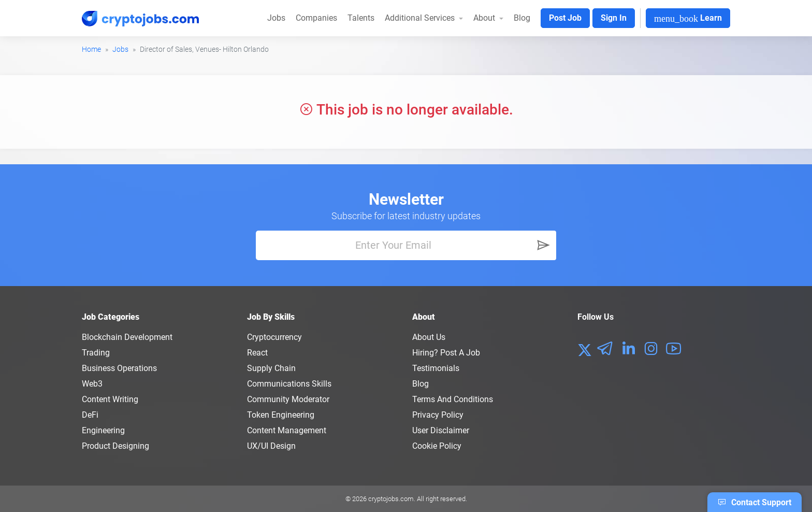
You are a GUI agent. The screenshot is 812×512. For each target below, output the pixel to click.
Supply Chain (271, 368)
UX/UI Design (271, 446)
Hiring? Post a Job (446, 353)
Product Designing (115, 446)
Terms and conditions (453, 399)
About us (429, 337)
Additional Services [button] (421, 18)
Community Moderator (288, 399)
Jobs (276, 18)
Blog (522, 18)
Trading (96, 353)
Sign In (614, 18)
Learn (688, 18)
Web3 (92, 384)
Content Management (287, 430)
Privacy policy (438, 415)
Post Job (565, 18)
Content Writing (110, 399)
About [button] (485, 18)
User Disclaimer (441, 430)
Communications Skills (289, 384)
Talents (361, 18)
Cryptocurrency (274, 337)
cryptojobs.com (391, 499)
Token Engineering (281, 415)
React (257, 353)
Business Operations (119, 368)
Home (91, 49)
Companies (316, 18)
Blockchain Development (127, 337)
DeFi (90, 415)
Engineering (103, 430)
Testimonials (436, 368)
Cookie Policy (437, 446)
